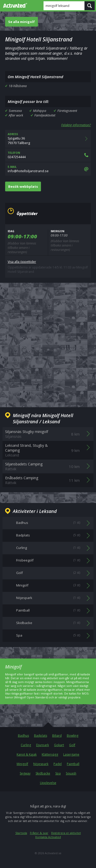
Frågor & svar (39, 833)
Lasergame (71, 754)
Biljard (57, 736)
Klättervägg (50, 754)
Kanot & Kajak (27, 754)
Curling (26, 745)
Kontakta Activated (48, 837)
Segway (25, 773)
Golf (72, 745)
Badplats (41, 736)
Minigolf (22, 764)
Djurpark (42, 745)
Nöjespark (41, 764)
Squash (71, 773)
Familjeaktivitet (45, 115)
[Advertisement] (48, 341)
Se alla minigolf (22, 22)
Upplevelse (48, 783)
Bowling (73, 736)
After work (16, 115)
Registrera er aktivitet (66, 833)
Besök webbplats (23, 186)
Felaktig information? (76, 125)
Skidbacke (43, 773)
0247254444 (48, 155)
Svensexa (15, 111)
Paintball (73, 764)
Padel (58, 764)
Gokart (59, 745)
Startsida (21, 833)
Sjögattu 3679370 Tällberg (48, 139)
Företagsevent (67, 111)
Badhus (23, 736)
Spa (58, 773)
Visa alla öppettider (22, 262)
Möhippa (40, 111)
